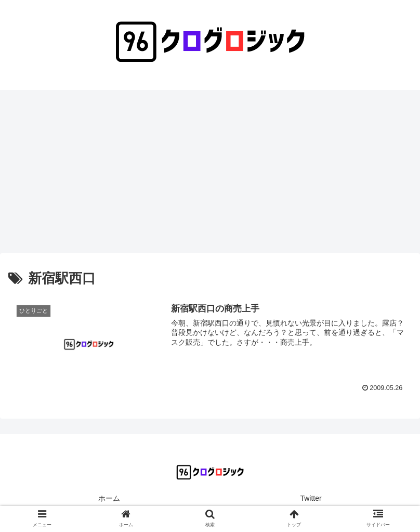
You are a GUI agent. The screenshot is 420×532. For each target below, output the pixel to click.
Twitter (311, 498)
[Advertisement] (210, 175)
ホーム (109, 498)
